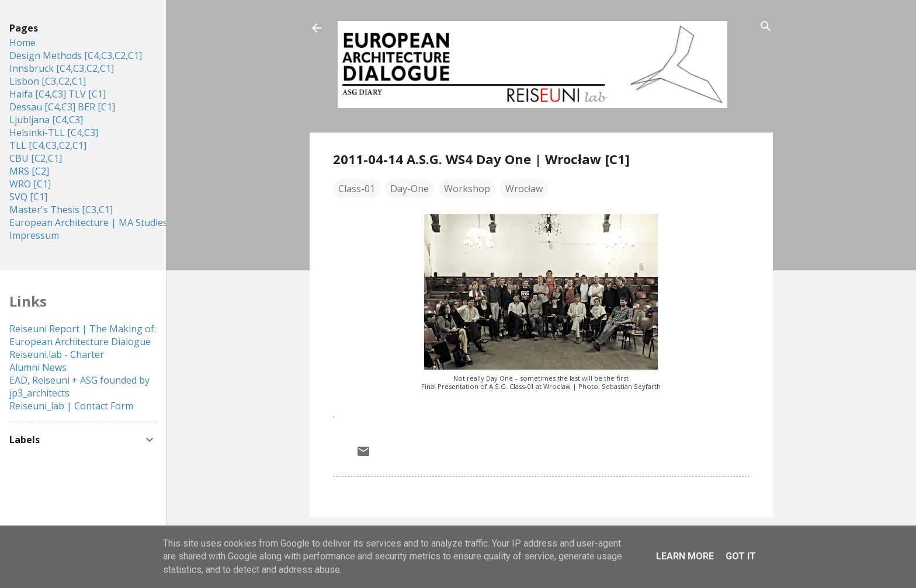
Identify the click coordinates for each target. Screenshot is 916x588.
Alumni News (38, 367)
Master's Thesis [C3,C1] (61, 210)
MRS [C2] (29, 171)
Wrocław (524, 189)
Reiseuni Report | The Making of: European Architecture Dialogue (83, 335)
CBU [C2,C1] (36, 158)
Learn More (685, 556)
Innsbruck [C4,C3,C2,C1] (62, 68)
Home (22, 43)
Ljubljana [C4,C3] (46, 120)
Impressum (34, 235)
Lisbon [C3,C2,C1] (48, 81)
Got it (741, 556)
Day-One (410, 189)
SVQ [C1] (28, 197)
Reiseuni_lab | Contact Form (71, 406)
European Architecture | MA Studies (89, 222)
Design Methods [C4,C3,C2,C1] (76, 55)
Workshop (467, 189)
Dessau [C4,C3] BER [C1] (62, 107)
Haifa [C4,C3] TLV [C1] (58, 94)
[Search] (766, 27)
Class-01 (357, 189)
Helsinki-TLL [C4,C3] (54, 133)
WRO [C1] (30, 184)
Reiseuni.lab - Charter (57, 354)
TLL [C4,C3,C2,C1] (48, 145)
